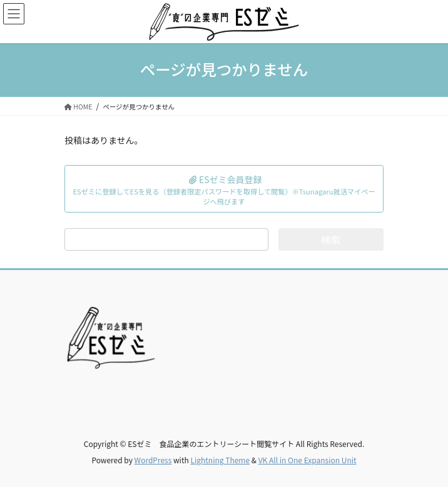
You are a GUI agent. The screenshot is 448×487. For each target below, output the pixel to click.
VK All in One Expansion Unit (308, 460)
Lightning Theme (220, 460)
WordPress (153, 460)
